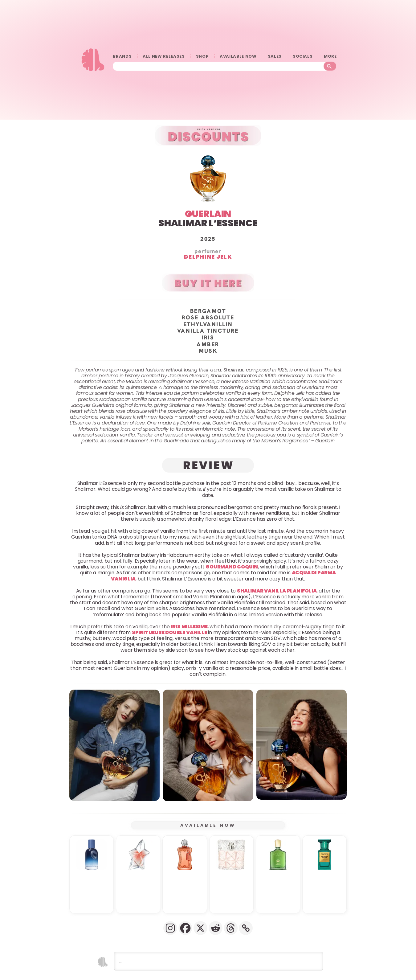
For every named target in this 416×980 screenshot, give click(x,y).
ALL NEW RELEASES (164, 56)
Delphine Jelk (208, 257)
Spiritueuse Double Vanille (169, 632)
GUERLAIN (208, 214)
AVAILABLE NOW (238, 56)
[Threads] (231, 928)
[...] (218, 961)
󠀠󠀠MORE (330, 56)
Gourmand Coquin (232, 567)
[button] (114, 745)
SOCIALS (303, 56)
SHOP (202, 56)
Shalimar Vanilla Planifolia (277, 591)
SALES (275, 56)
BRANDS (122, 56)
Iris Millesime (189, 626)
